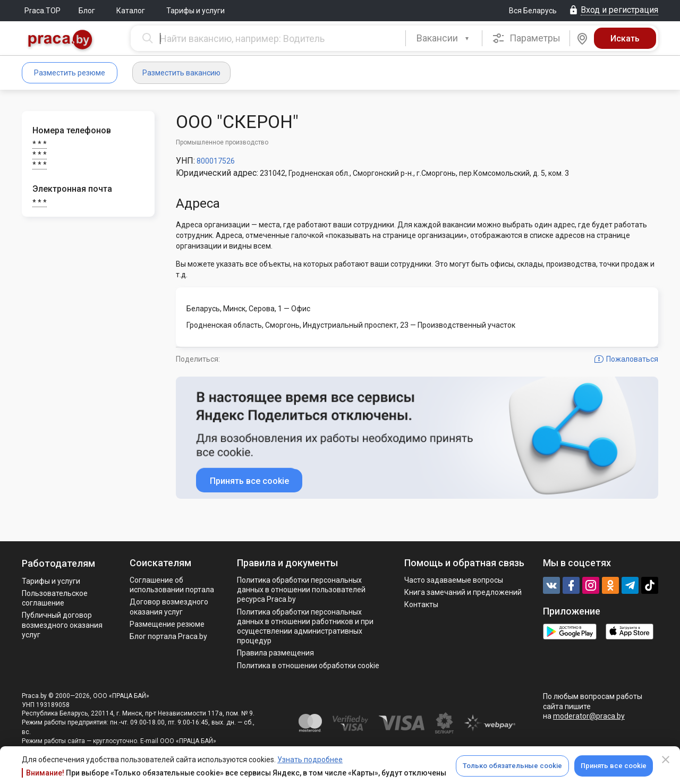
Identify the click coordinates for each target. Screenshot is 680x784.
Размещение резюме (167, 624)
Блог (87, 11)
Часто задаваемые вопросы (454, 580)
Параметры (526, 38)
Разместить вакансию (181, 73)
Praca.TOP (42, 11)
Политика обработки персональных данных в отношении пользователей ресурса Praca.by (301, 590)
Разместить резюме (70, 73)
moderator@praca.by (589, 716)
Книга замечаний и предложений (463, 592)
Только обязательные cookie (512, 766)
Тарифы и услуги (195, 11)
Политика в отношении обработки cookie (308, 666)
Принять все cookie (614, 766)
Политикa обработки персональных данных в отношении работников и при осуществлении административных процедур (305, 627)
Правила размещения (275, 653)
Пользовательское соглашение (55, 598)
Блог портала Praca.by (168, 636)
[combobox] (444, 38)
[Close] (666, 760)
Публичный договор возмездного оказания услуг (62, 625)
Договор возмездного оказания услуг (169, 607)
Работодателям (58, 563)
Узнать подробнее (310, 760)
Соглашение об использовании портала (172, 585)
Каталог (131, 11)
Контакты (421, 604)
